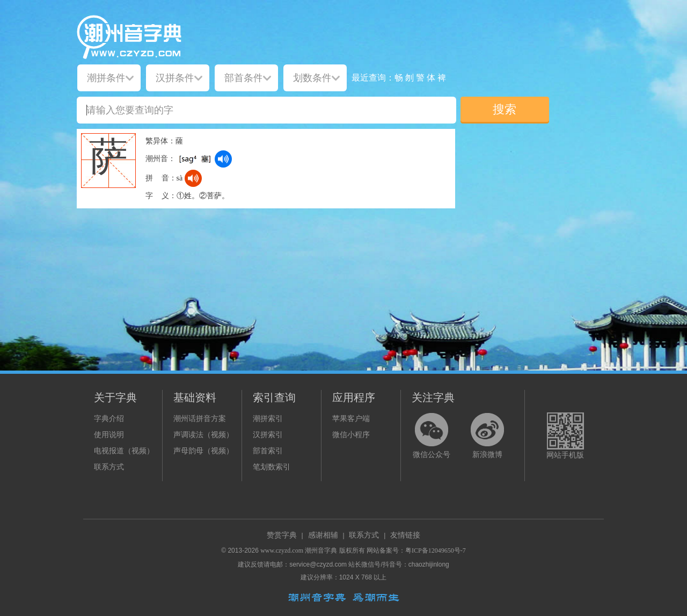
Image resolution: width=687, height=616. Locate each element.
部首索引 (268, 451)
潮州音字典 (321, 550)
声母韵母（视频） (203, 451)
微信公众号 (432, 455)
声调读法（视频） (203, 435)
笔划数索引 (272, 467)
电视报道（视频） (124, 451)
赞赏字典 (282, 535)
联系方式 (109, 467)
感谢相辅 (323, 535)
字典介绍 (109, 419)
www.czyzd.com (282, 550)
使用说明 (109, 435)
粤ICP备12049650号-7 (436, 550)
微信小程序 (351, 435)
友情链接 (405, 535)
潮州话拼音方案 (200, 419)
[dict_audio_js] (223, 159)
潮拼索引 (268, 419)
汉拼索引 (268, 435)
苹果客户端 (351, 419)
